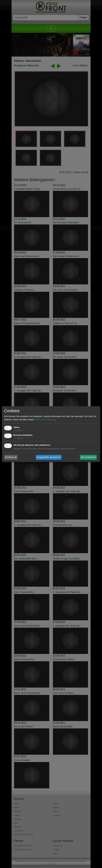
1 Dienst (18, 430)
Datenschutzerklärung (45, 420)
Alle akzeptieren (88, 457)
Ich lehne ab (11, 457)
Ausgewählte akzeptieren (49, 457)
